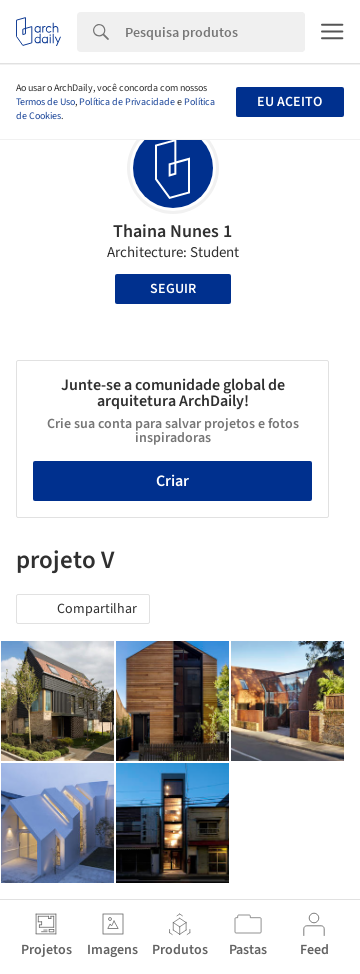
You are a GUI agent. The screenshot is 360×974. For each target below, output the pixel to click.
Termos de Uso (45, 102)
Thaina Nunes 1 (172, 231)
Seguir (173, 289)
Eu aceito (289, 102)
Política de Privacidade (127, 102)
